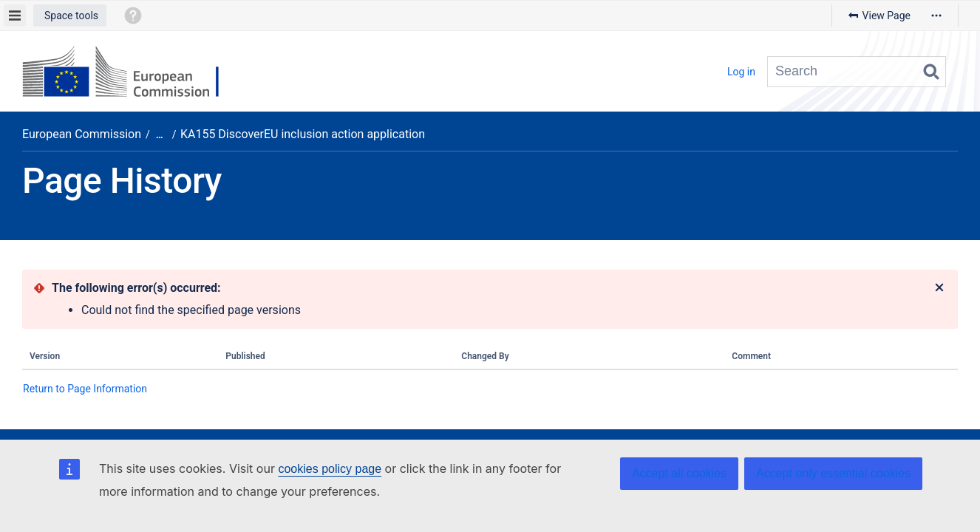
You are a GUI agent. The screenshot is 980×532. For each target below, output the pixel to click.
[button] (70, 16)
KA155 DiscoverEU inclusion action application (303, 134)
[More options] (936, 16)
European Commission (82, 134)
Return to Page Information (85, 389)
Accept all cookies (679, 473)
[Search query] (857, 72)
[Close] (939, 288)
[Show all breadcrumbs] (160, 135)
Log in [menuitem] (741, 72)
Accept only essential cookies (833, 473)
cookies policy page (330, 469)
